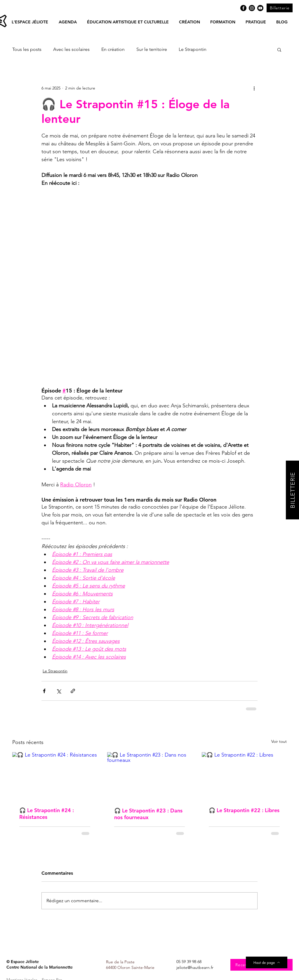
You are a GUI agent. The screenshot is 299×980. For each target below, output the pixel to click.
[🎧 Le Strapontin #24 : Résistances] (55, 776)
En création (113, 49)
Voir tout (279, 741)
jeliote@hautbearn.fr (195, 967)
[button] (68, 22)
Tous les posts (27, 49)
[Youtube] (260, 8)
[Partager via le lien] (73, 691)
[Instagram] (252, 8)
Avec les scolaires (71, 49)
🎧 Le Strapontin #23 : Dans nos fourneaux (148, 814)
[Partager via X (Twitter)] (59, 691)
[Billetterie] (280, 8)
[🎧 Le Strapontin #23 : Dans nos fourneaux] (150, 776)
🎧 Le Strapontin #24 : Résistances (47, 814)
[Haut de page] (267, 962)
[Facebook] (243, 8)
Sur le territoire (152, 49)
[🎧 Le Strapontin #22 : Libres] (244, 776)
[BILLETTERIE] (292, 490)
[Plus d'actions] (254, 88)
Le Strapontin (193, 49)
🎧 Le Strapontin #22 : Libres (244, 810)
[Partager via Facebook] (44, 691)
